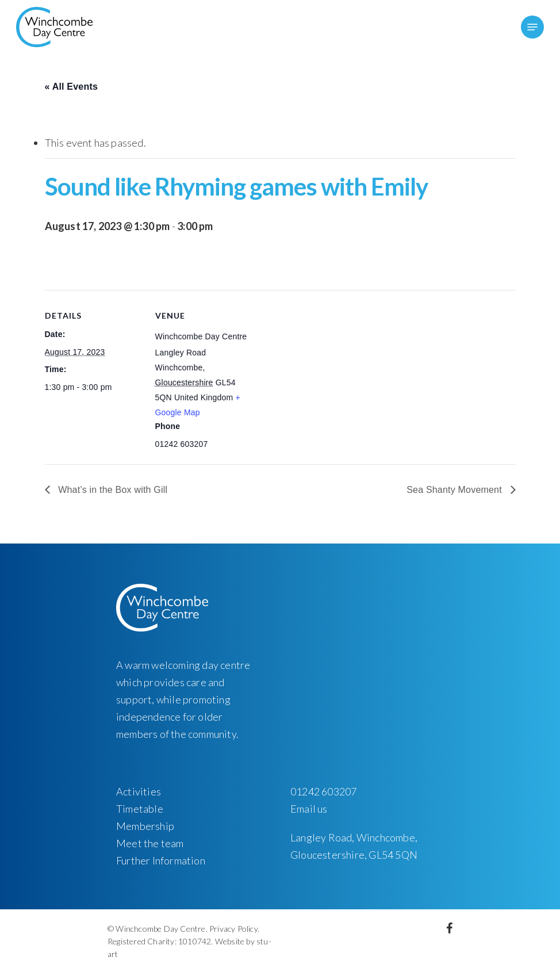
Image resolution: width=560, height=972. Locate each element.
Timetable (140, 809)
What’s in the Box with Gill (112, 490)
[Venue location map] (326, 370)
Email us (309, 809)
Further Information (161, 860)
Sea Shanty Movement (455, 490)
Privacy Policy (233, 929)
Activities (139, 791)
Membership (145, 826)
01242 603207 (323, 791)
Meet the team (150, 843)
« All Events (72, 87)
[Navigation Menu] (532, 27)
